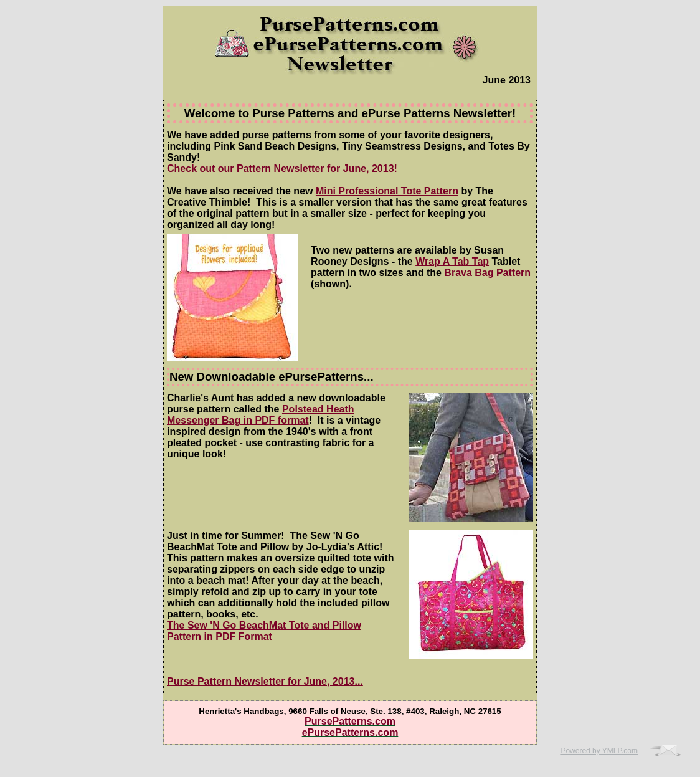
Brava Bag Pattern (487, 273)
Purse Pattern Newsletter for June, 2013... (265, 681)
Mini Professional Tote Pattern (387, 191)
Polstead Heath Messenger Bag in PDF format (261, 415)
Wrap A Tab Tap (452, 261)
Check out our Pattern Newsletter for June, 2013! (282, 169)
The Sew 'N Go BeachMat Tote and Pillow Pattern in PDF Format (264, 631)
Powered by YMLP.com (599, 751)
